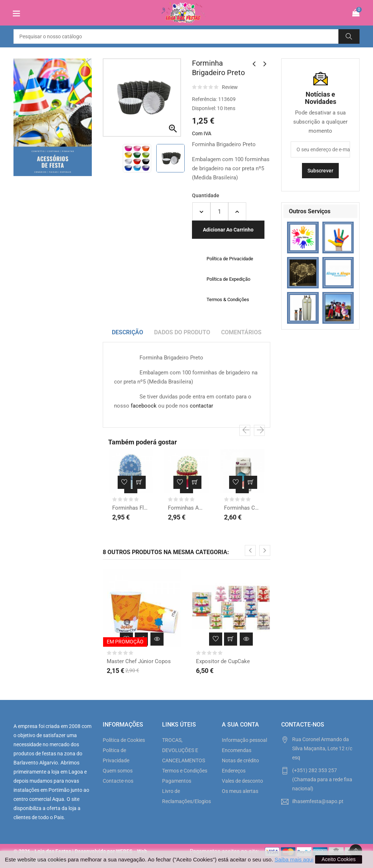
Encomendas (237, 750)
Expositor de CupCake (223, 661)
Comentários (241, 332)
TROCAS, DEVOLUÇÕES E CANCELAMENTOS (184, 750)
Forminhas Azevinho (186, 508)
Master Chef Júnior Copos (139, 661)
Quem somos (118, 771)
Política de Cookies (124, 740)
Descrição (127, 332)
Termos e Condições (185, 771)
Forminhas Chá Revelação (242, 508)
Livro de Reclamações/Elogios (186, 796)
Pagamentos (177, 781)
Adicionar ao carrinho (228, 230)
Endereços (234, 771)
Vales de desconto (242, 781)
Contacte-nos (118, 781)
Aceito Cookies (339, 859)
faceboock (144, 406)
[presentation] (245, 430)
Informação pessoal (244, 740)
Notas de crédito (240, 760)
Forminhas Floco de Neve (131, 508)
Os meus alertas (240, 791)
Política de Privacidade (116, 755)
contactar (201, 406)
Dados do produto (182, 332)
